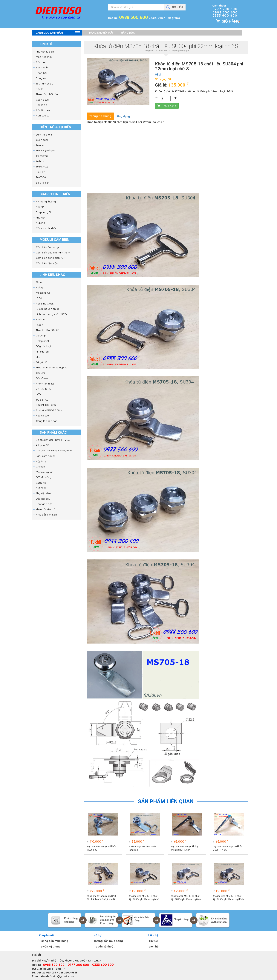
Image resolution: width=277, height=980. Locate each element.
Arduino (40, 223)
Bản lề (40, 89)
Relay (39, 287)
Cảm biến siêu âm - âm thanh (53, 253)
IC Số (39, 298)
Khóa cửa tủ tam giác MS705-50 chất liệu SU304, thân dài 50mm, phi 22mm (102, 898)
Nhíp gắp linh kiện (46, 515)
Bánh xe (41, 62)
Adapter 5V (42, 445)
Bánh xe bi (42, 67)
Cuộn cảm (42, 140)
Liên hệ (154, 947)
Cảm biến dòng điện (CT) (51, 258)
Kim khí (163, 51)
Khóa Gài (41, 73)
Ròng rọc (41, 78)
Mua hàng (167, 106)
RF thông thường (46, 201)
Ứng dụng (124, 116)
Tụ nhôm (41, 145)
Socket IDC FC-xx (46, 405)
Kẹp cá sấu (42, 416)
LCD (38, 394)
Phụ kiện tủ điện (45, 52)
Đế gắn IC (42, 362)
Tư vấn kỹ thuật (50, 947)
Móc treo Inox (44, 57)
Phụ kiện (41, 218)
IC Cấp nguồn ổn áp (48, 309)
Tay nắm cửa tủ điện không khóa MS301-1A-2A (185, 848)
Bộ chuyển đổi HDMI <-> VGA (53, 440)
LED (38, 357)
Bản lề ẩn (41, 105)
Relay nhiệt (42, 341)
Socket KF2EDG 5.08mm (50, 410)
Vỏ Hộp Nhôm (44, 389)
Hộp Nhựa (42, 461)
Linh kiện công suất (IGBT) (51, 314)
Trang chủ (149, 51)
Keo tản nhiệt (44, 504)
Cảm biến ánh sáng (47, 247)
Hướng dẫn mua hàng (54, 941)
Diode (39, 325)
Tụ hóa (40, 161)
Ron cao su (43, 116)
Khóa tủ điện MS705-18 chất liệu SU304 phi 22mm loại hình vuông (228, 898)
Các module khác (46, 228)
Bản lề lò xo (43, 110)
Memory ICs (43, 293)
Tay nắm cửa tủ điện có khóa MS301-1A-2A (227, 848)
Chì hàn (40, 467)
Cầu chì (40, 373)
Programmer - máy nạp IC (51, 367)
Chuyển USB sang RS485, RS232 (55, 450)
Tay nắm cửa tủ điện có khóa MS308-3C (102, 848)
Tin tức (153, 941)
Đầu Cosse (42, 378)
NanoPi (40, 207)
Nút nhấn (41, 488)
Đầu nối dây (43, 499)
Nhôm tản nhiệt (45, 384)
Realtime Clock (45, 304)
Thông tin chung (100, 116)
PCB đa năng (44, 477)
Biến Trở (41, 172)
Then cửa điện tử (45, 509)
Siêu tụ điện (43, 183)
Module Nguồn (45, 472)
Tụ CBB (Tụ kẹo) (45, 150)
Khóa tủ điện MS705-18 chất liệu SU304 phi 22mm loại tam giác (186, 898)
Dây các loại (43, 346)
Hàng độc (128, 33)
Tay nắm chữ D (45, 84)
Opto (39, 282)
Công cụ (41, 483)
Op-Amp (41, 336)
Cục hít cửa (42, 100)
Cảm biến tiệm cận (47, 263)
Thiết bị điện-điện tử (47, 330)
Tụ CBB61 (41, 177)
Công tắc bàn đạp (47, 421)
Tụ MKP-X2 (42, 167)
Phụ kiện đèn (43, 493)
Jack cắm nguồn (46, 456)
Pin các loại (43, 352)
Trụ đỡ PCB (42, 400)
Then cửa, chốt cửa (47, 94)
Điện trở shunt (44, 135)
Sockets (40, 319)
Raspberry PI (43, 212)
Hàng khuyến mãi (101, 33)
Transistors (42, 156)
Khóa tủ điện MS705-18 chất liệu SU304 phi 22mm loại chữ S (144, 898)
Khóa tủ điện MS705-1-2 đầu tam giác (143, 848)
